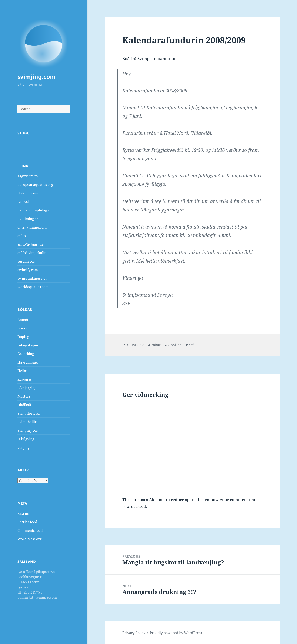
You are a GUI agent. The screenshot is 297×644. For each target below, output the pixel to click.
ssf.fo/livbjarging (31, 244)
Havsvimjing (28, 362)
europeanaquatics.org (35, 185)
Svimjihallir (27, 422)
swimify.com (28, 270)
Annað (23, 320)
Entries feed (27, 522)
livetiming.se (28, 219)
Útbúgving (26, 439)
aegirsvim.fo (28, 176)
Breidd (23, 328)
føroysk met (27, 202)
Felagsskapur (28, 345)
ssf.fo (22, 236)
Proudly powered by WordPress (176, 633)
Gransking (26, 354)
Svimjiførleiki (29, 413)
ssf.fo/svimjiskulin (32, 253)
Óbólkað (24, 405)
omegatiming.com (32, 227)
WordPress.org (30, 539)
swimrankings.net (32, 278)
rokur (156, 345)
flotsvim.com (28, 193)
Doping (23, 337)
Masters (24, 396)
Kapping (24, 379)
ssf (191, 345)
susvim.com (27, 261)
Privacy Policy (134, 633)
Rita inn (24, 513)
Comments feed (30, 530)
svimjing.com (37, 77)
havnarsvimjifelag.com (36, 210)
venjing (24, 447)
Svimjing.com (28, 430)
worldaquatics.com (33, 287)
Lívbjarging (27, 388)
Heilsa (23, 371)
